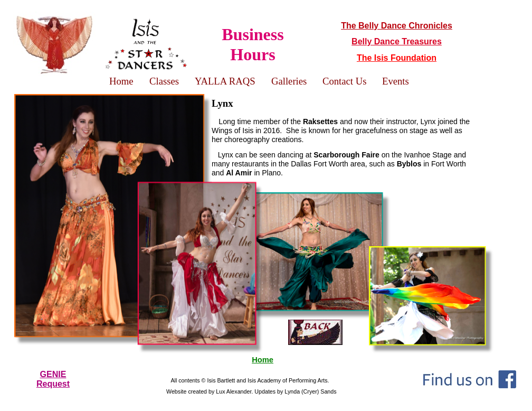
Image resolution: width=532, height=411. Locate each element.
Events (396, 81)
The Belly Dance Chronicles (397, 26)
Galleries (289, 81)
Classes (164, 81)
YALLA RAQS (225, 81)
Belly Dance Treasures (397, 41)
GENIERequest (53, 379)
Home (263, 360)
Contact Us (344, 81)
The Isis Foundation (397, 58)
